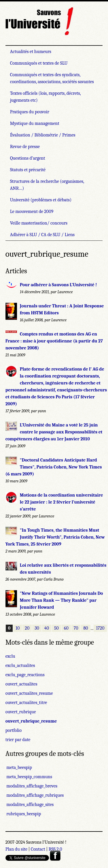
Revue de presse (25, 147)
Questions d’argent (28, 158)
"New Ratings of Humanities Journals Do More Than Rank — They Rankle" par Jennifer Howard (61, 600)
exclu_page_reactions (25, 675)
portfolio (14, 730)
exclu (10, 656)
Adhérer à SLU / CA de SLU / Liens (42, 235)
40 (47, 628)
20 (27, 628)
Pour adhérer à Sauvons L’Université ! (58, 285)
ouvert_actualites (21, 684)
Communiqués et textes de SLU (39, 63)
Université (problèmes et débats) (41, 200)
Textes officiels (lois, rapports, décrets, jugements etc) (46, 97)
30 (37, 628)
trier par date (18, 740)
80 (86, 628)
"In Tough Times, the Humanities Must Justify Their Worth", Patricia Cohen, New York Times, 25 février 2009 (55, 537)
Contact (38, 849)
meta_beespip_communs (29, 777)
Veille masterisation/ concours (39, 223)
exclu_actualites (20, 665)
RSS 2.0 (55, 849)
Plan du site (16, 849)
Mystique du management (35, 123)
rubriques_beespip (23, 814)
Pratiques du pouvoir (30, 112)
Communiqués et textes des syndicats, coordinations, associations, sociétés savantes (52, 78)
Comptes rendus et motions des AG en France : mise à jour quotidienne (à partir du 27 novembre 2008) (54, 341)
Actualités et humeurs (31, 52)
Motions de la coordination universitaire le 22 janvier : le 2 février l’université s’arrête (61, 502)
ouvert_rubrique (21, 712)
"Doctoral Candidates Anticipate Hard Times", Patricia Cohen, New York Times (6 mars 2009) (54, 467)
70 (76, 628)
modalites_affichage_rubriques (35, 795)
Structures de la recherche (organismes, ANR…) (47, 185)
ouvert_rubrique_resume (31, 721)
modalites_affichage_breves (31, 786)
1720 (100, 628)
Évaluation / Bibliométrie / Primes (43, 135)
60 (66, 628)
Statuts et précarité (28, 170)
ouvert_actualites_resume (29, 693)
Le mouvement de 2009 (32, 211)
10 (18, 628)
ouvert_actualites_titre (26, 703)
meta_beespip (19, 767)
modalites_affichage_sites (30, 805)
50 (56, 628)
